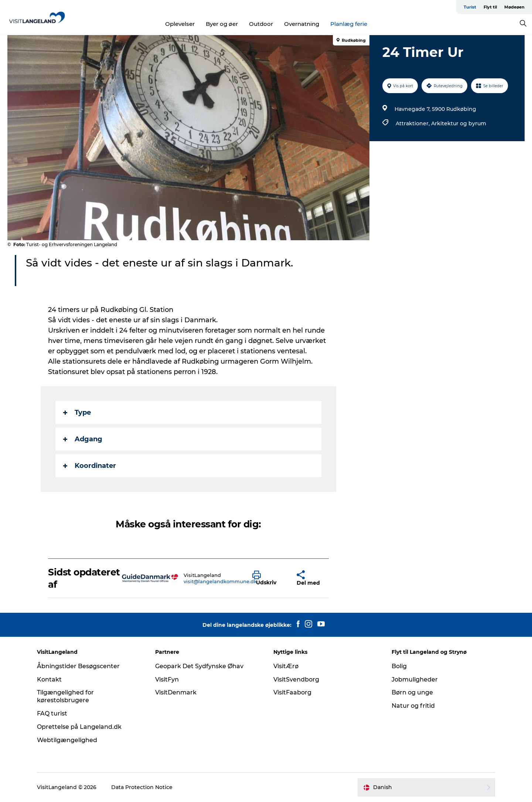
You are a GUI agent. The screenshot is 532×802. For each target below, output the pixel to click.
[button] (269, 578)
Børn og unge (412, 692)
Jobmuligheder (415, 679)
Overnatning (302, 24)
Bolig (399, 666)
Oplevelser (180, 24)
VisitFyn (167, 679)
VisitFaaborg (292, 692)
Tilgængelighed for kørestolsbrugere (65, 696)
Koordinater (90, 466)
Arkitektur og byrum (459, 123)
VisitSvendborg (296, 679)
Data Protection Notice (142, 787)
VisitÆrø (286, 666)
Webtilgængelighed (67, 740)
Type (77, 412)
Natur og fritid (413, 706)
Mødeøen (514, 7)
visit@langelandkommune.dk (220, 581)
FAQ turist (52, 713)
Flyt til (490, 7)
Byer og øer (222, 24)
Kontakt (49, 679)
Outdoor (261, 24)
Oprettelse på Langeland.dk (79, 727)
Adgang (83, 439)
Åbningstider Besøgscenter (78, 666)
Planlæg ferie (349, 24)
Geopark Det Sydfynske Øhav (199, 666)
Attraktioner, (413, 123)
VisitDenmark (176, 692)
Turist (470, 7)
